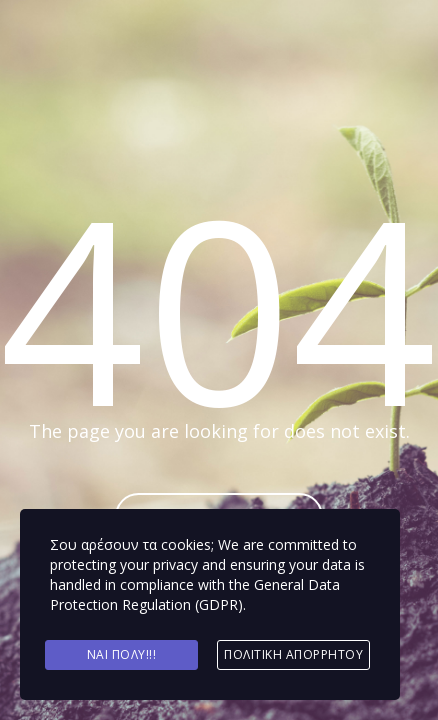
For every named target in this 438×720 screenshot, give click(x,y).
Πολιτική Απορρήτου (293, 654)
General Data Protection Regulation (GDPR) (195, 594)
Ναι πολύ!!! (122, 654)
